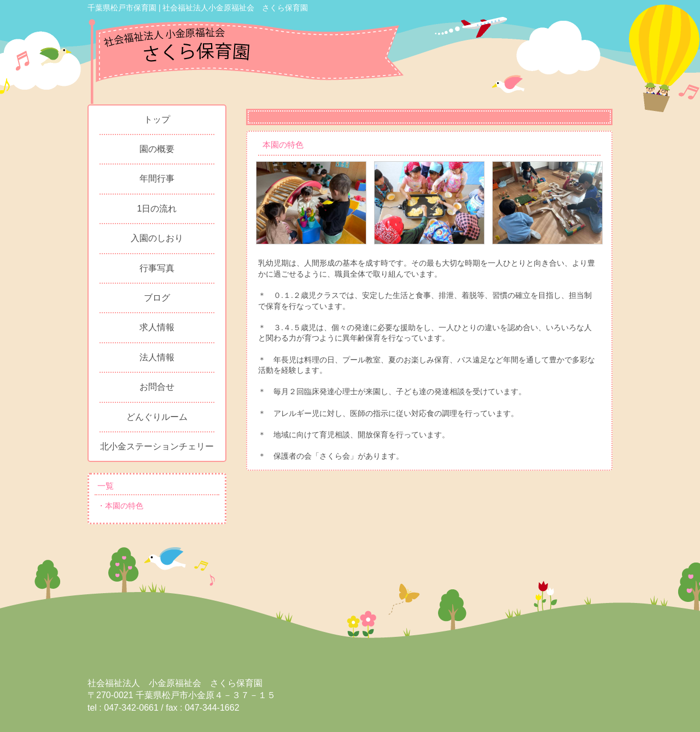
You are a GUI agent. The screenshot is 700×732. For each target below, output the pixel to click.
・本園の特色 (120, 506)
